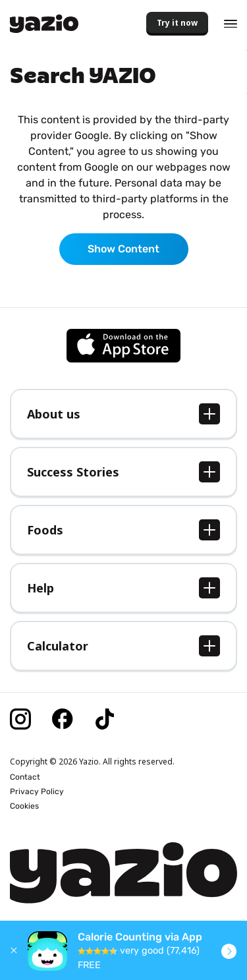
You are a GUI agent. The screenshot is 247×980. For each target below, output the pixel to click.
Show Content (123, 249)
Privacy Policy (37, 792)
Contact (25, 777)
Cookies (24, 806)
